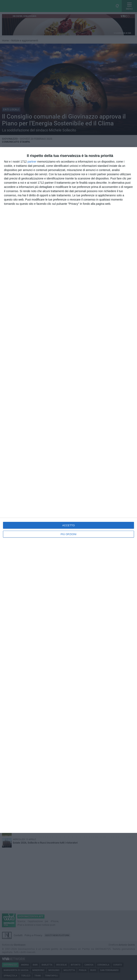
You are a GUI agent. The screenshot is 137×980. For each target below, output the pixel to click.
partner (32, 162)
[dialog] (68, 490)
